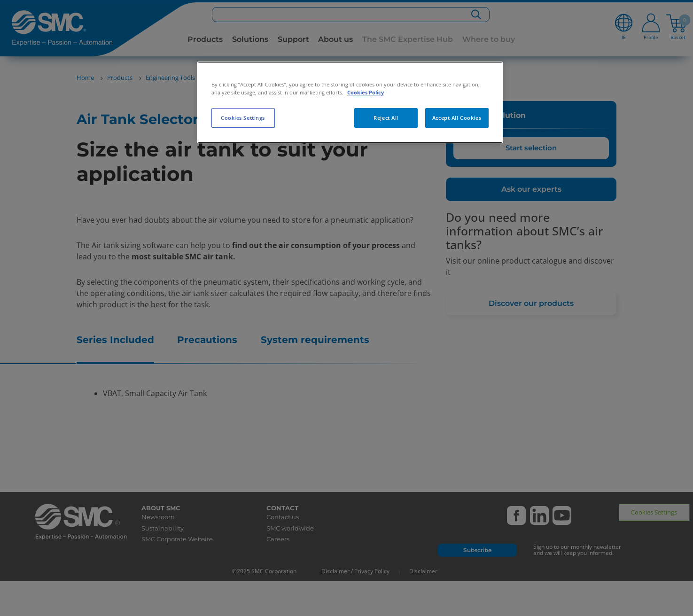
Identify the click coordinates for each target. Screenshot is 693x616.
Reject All (386, 118)
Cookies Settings (243, 118)
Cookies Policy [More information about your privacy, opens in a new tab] (366, 92)
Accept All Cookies (457, 118)
